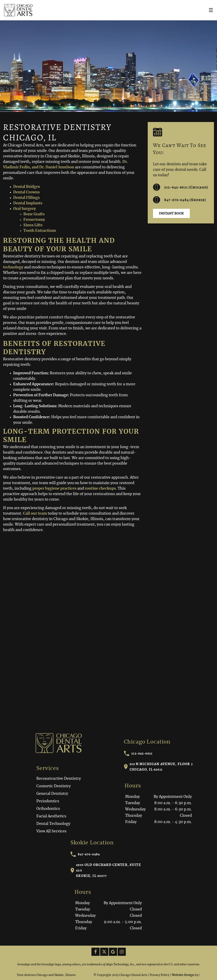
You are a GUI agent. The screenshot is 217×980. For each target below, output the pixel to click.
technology (13, 267)
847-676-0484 (85, 854)
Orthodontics (48, 809)
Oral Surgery (24, 209)
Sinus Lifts (33, 225)
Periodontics (48, 801)
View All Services (51, 831)
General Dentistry (52, 794)
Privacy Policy (160, 975)
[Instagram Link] (122, 952)
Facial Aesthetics (51, 816)
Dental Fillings (26, 198)
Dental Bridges (27, 187)
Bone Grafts (34, 214)
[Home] (18, 10)
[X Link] (104, 952)
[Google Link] (113, 952)
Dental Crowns (26, 192)
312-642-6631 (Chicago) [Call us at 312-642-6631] (181, 187)
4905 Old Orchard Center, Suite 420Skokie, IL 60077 (106, 870)
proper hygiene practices (54, 489)
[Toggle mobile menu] (211, 10)
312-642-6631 (138, 753)
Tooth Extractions (40, 231)
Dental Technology (53, 824)
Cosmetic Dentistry (54, 786)
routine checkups (100, 489)
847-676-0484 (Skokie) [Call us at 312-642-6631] (180, 200)
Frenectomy (34, 220)
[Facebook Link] (95, 952)
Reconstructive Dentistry (59, 779)
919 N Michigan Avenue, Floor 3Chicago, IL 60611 (158, 767)
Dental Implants (28, 203)
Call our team (35, 514)
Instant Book (171, 213)
